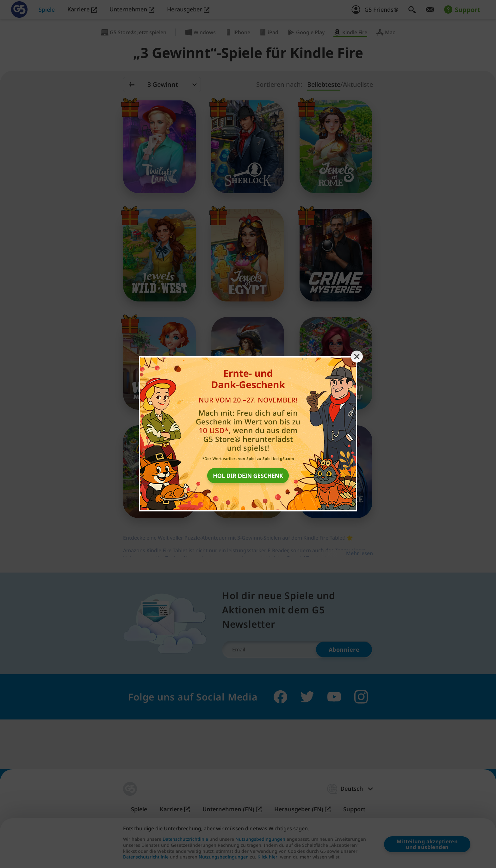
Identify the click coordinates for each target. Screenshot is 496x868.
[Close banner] (357, 357)
